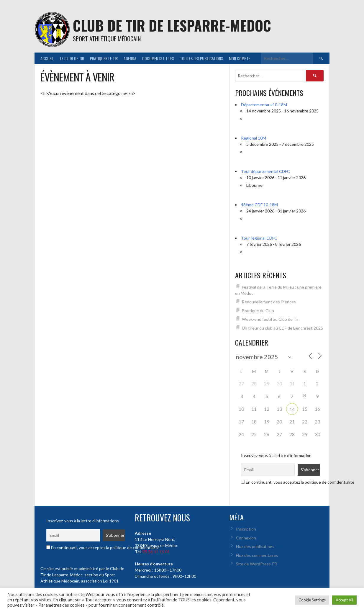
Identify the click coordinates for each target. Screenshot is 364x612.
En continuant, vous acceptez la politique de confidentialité (298, 482)
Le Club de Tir (72, 58)
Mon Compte (240, 58)
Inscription (246, 529)
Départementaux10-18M (264, 105)
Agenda (130, 58)
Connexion (246, 538)
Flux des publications (255, 546)
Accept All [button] (344, 600)
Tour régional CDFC (259, 238)
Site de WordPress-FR (256, 564)
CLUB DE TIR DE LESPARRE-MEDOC (172, 25)
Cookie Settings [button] (312, 600)
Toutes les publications (201, 58)
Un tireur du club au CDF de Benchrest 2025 (282, 328)
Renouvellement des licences (269, 302)
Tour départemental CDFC (265, 171)
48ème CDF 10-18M (259, 205)
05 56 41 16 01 (156, 552)
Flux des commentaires (257, 555)
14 (292, 409)
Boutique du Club (258, 311)
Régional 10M (254, 138)
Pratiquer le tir (104, 58)
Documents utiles (158, 58)
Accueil (47, 58)
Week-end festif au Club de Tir (270, 319)
